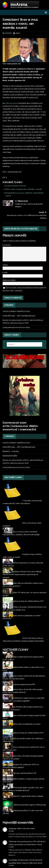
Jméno (5, 265)
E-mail (5, 273)
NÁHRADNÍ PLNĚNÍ (10, 456)
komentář (7, 245)
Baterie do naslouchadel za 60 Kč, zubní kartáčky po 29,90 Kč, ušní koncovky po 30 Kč (23, 322)
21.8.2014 (8, 33)
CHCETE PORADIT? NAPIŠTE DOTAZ (16, 312)
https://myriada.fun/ (15, 426)
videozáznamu (11, 103)
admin (18, 33)
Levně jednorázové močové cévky (16, 328)
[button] (45, 12)
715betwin (13, 842)
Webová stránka (9, 280)
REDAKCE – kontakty (11, 452)
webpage (12, 829)
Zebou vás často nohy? (26, 829)
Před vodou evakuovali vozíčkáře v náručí (24, 189)
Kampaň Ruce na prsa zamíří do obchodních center (24, 194)
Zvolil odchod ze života (16, 186)
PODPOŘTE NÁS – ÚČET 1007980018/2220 (19, 316)
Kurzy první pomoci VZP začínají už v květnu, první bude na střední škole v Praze (27, 843)
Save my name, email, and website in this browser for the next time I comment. (24, 289)
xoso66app (13, 860)
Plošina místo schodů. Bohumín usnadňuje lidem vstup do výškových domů (25, 862)
